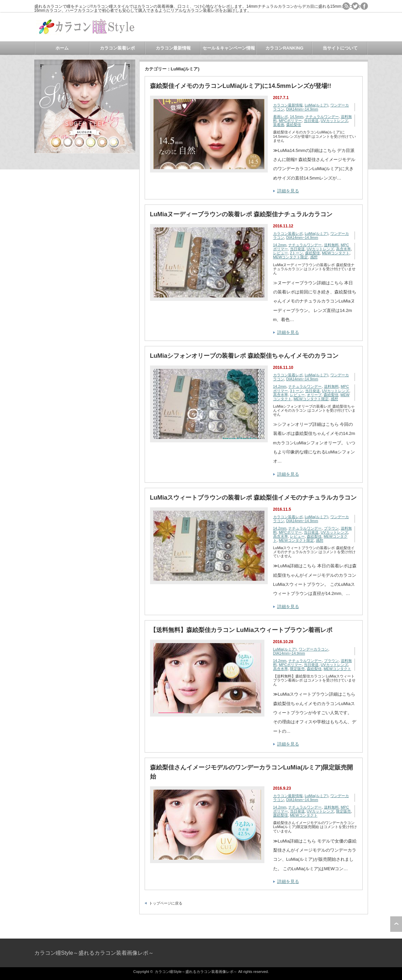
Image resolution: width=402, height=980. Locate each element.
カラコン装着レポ (117, 48)
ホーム (62, 48)
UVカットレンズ (334, 121)
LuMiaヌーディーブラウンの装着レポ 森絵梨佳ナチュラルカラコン (241, 214)
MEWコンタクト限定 (291, 257)
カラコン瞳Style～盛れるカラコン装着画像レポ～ (94, 953)
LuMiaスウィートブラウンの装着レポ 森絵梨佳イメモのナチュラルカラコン (253, 498)
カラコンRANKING (284, 48)
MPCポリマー (290, 121)
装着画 (279, 125)
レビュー (281, 253)
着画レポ (281, 117)
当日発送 (311, 121)
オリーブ (314, 395)
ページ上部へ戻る (396, 924)
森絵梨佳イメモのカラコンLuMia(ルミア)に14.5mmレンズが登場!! (241, 86)
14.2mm (280, 245)
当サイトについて (340, 48)
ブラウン (331, 528)
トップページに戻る (166, 903)
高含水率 (343, 249)
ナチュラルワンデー (322, 117)
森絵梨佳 (294, 125)
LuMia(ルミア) (317, 105)
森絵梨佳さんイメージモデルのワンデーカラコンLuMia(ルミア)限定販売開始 (252, 772)
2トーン (297, 253)
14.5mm (297, 117)
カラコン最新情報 (173, 48)
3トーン (297, 391)
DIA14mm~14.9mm (302, 109)
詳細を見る (288, 191)
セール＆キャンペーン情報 (229, 48)
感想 (314, 257)
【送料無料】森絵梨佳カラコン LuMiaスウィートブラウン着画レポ (241, 630)
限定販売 (297, 669)
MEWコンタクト (336, 253)
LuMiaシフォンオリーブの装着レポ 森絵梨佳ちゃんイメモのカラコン (244, 356)
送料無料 (331, 245)
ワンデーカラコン (314, 649)
